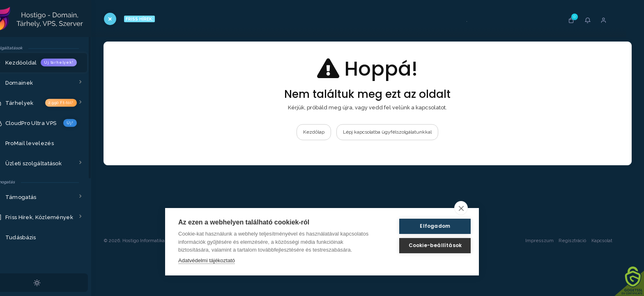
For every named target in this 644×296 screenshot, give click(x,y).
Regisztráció (572, 279)
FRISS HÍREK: (157, 19)
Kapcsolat (609, 279)
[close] (461, 208)
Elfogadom (426, 226)
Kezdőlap (324, 132)
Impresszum (539, 279)
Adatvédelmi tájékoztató (207, 260)
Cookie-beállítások (426, 245)
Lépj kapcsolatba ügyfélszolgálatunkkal (398, 132)
